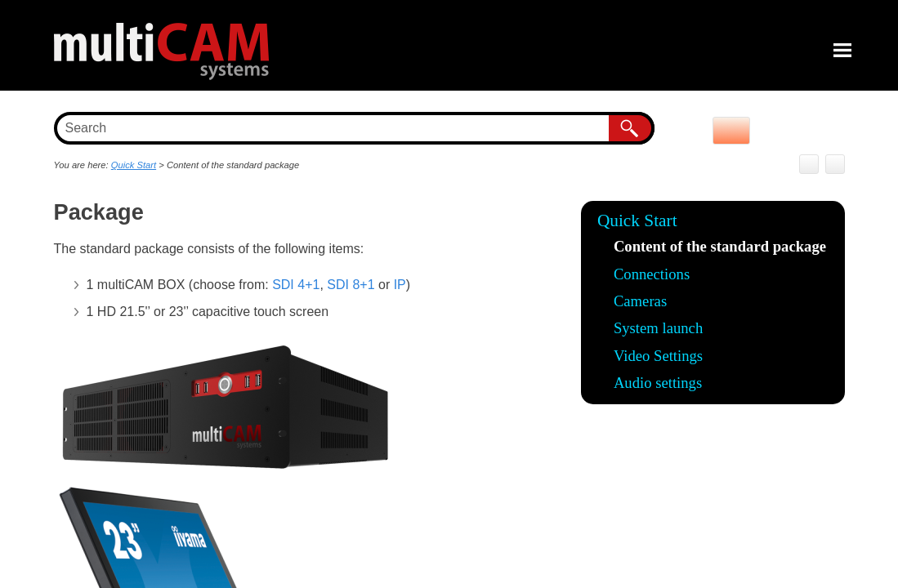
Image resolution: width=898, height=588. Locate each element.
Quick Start (637, 220)
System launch (658, 328)
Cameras (640, 301)
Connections (652, 274)
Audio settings (658, 383)
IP (400, 285)
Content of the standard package (720, 246)
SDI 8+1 (351, 285)
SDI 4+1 (296, 285)
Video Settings (658, 356)
